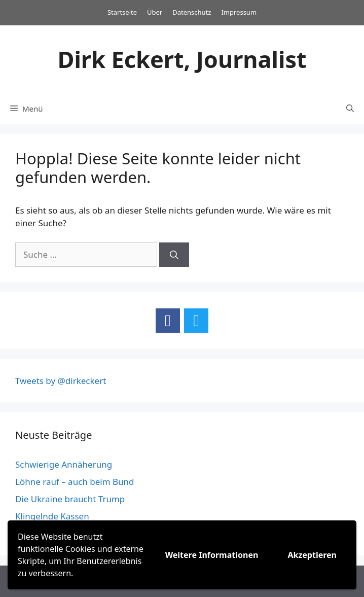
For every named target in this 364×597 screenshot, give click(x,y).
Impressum (239, 12)
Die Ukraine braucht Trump (70, 499)
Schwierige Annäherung (64, 464)
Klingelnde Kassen (52, 516)
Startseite (122, 12)
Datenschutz (192, 12)
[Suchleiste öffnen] (350, 109)
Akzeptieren (312, 555)
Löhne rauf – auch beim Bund (75, 482)
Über (155, 12)
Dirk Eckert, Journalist (182, 59)
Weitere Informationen (212, 555)
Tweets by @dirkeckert (61, 381)
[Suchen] (174, 255)
